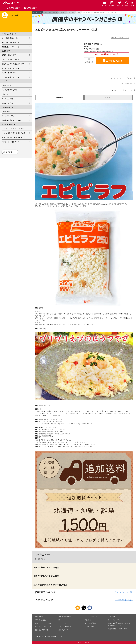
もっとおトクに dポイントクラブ (13, 137)
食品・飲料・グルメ (51, 12)
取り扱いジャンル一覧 (43, 627)
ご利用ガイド (6, 85)
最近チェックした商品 (43, 623)
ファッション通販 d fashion (12, 142)
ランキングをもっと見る (124, 592)
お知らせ (5, 94)
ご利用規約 (6, 111)
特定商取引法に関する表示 (11, 120)
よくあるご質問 (7, 99)
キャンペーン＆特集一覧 (10, 42)
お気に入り (89, 62)
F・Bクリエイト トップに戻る (122, 78)
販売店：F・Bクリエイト (120, 38)
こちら (60, 637)
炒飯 (79, 12)
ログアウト (10, 152)
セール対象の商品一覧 (10, 38)
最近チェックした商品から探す (13, 64)
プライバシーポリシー (10, 116)
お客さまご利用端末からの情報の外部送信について (119, 624)
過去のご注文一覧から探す (11, 68)
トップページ (37, 12)
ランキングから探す (9, 73)
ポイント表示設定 (65, 627)
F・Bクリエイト (41, 559)
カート (61, 620)
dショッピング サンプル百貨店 (13, 128)
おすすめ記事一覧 (65, 616)
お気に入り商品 (41, 620)
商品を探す (39, 616)
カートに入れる (113, 61)
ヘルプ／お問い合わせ (10, 90)
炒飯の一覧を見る (126, 83)
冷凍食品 (63, 12)
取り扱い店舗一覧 (42, 630)
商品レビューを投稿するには (122, 90)
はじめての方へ (7, 103)
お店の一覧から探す (9, 55)
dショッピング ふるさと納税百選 (13, 133)
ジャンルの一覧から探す (10, 59)
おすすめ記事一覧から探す (11, 77)
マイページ (62, 623)
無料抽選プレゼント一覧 (10, 47)
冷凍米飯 (72, 12)
